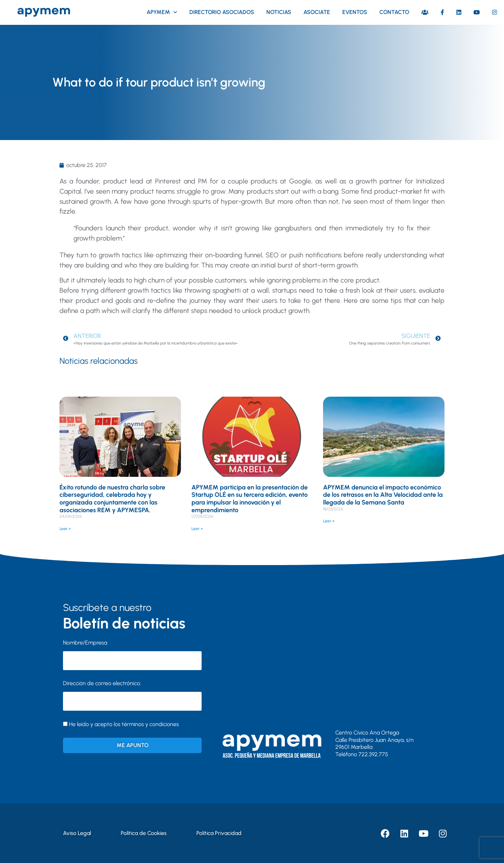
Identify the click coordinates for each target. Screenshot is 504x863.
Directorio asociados (222, 12)
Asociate (317, 12)
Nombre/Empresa (85, 643)
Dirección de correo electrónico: (132, 695)
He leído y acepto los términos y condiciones (124, 724)
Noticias (279, 12)
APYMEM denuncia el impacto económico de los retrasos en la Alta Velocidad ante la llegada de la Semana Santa (383, 495)
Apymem (162, 12)
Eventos (355, 12)
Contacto (394, 12)
